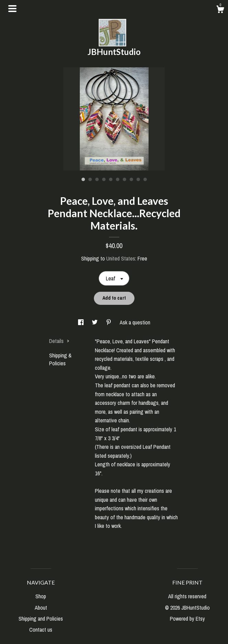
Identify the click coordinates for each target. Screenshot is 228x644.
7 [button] (124, 179)
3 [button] (97, 179)
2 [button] (90, 179)
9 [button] (138, 179)
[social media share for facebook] (82, 322)
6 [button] (118, 179)
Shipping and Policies (41, 619)
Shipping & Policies (60, 359)
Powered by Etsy (187, 619)
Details (59, 341)
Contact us (41, 630)
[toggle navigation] (12, 9)
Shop (41, 596)
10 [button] (145, 179)
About (41, 608)
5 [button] (111, 179)
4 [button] (104, 179)
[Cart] (220, 10)
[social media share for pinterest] (109, 322)
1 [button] (83, 179)
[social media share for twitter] (95, 322)
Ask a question (135, 322)
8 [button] (131, 179)
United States (121, 258)
